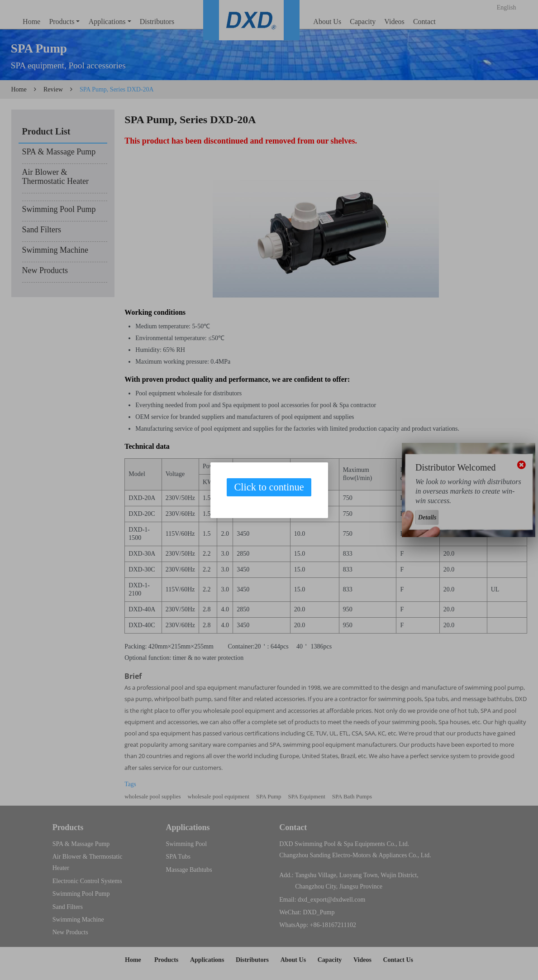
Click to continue (269, 487)
